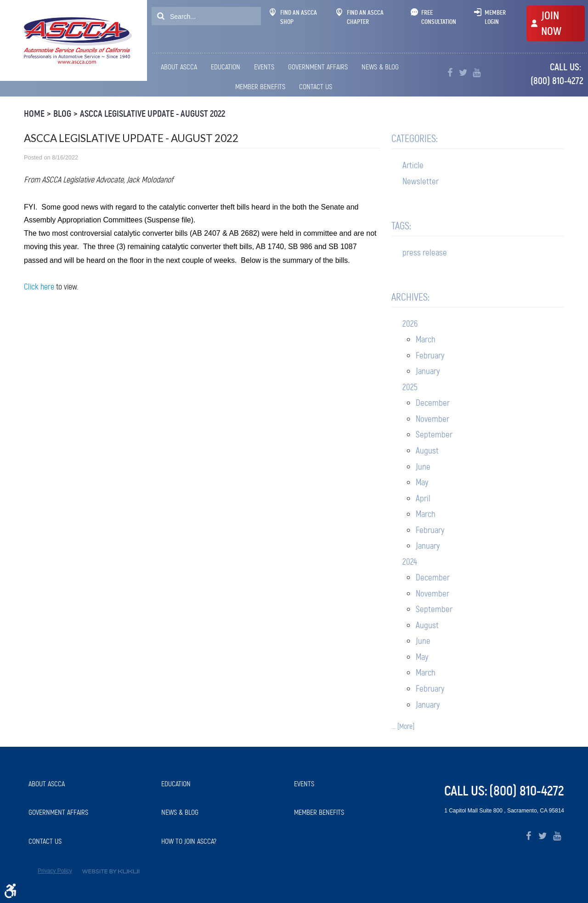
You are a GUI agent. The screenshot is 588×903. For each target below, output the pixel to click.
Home (34, 114)
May (422, 482)
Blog (62, 114)
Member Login (495, 17)
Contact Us (316, 87)
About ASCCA (179, 67)
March (426, 339)
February (430, 355)
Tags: (401, 226)
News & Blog (380, 67)
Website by (111, 872)
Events (264, 67)
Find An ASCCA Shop (293, 17)
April (423, 498)
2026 (410, 324)
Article (413, 165)
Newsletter (421, 181)
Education (226, 67)
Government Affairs (318, 67)
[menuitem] (181, 67)
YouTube (477, 73)
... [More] (403, 726)
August (427, 451)
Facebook (450, 73)
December (433, 403)
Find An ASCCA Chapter (360, 17)
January (428, 371)
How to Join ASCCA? (189, 841)
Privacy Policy (55, 871)
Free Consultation (439, 17)
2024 (410, 562)
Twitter (463, 73)
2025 (410, 387)
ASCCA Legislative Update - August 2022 (153, 114)
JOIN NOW (551, 23)
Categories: (415, 139)
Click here (39, 287)
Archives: (410, 297)
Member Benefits (260, 87)
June (423, 467)
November (433, 419)
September (434, 434)
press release (425, 253)
